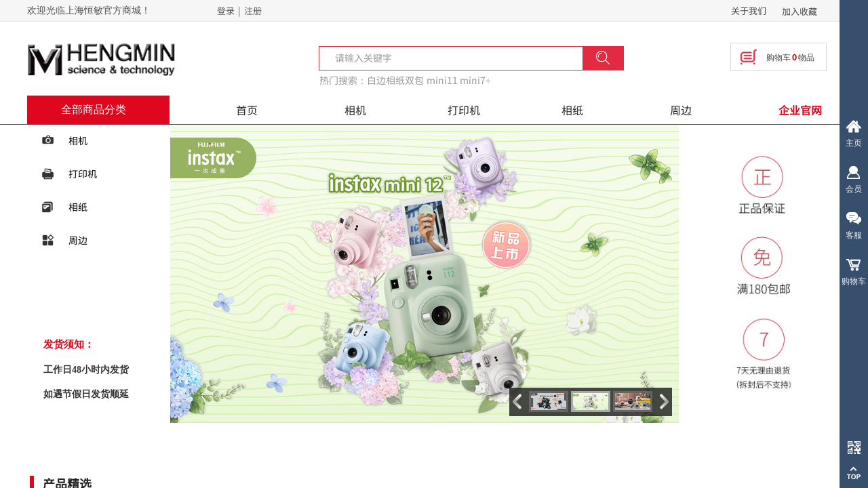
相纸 (572, 110)
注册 (253, 11)
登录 (226, 11)
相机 (355, 110)
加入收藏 (800, 11)
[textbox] (459, 58)
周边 (681, 110)
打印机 (464, 110)
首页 (247, 110)
